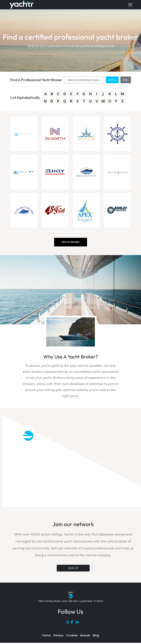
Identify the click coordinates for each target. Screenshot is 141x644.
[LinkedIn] (78, 623)
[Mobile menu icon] (130, 5)
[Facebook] (73, 623)
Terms (46, 635)
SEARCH (112, 80)
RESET (126, 80)
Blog (96, 635)
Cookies (72, 635)
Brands (85, 635)
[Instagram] (69, 623)
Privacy (58, 635)
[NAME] (84, 80)
